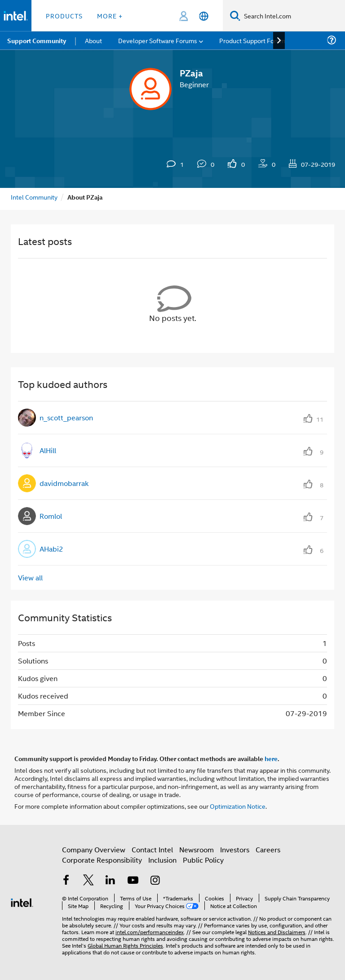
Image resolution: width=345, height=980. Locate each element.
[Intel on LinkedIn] (111, 881)
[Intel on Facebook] (66, 881)
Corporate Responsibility (102, 860)
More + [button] (110, 16)
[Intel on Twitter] (88, 881)
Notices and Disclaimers (277, 932)
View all (30, 577)
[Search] (235, 16)
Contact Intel (152, 849)
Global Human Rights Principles (125, 945)
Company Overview (94, 849)
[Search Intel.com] (293, 16)
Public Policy (203, 860)
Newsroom (197, 849)
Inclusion (162, 860)
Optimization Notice (238, 806)
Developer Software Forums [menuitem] (158, 40)
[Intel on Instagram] (155, 881)
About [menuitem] (93, 40)
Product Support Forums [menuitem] (254, 40)
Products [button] (64, 16)
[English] (204, 16)
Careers (268, 849)
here (271, 758)
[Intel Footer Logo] (22, 902)
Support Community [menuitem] (37, 40)
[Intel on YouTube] (133, 881)
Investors (235, 849)
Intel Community (34, 197)
